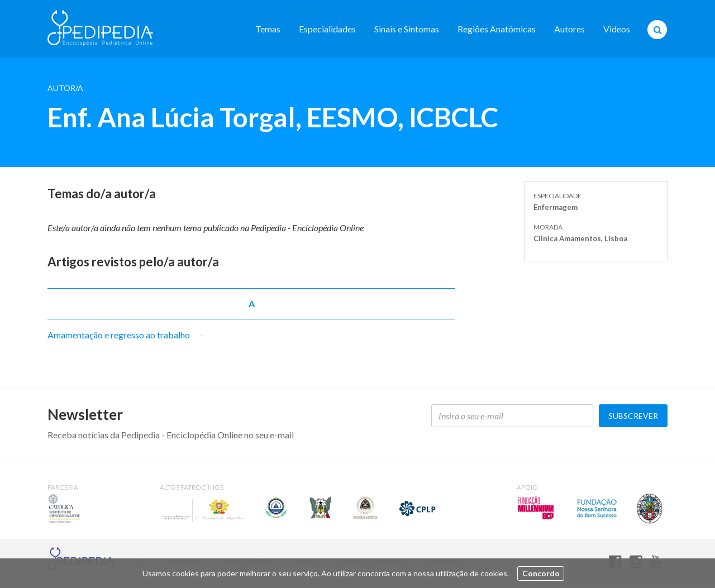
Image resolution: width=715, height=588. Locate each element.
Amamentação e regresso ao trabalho (119, 335)
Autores (569, 29)
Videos (617, 29)
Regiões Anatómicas (497, 29)
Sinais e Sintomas (407, 29)
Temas (268, 29)
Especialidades (327, 29)
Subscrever (633, 416)
